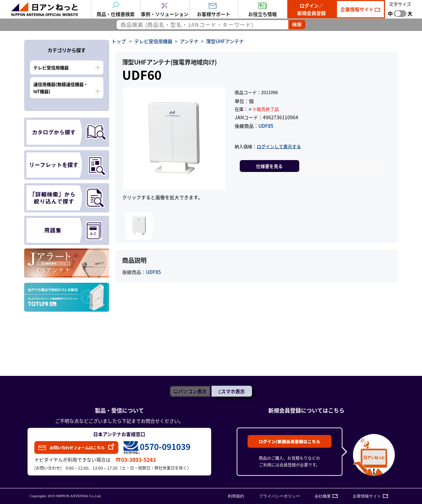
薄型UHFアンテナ (225, 41)
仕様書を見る (269, 166)
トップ (119, 41)
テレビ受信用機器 (51, 67)
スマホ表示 (233, 391)
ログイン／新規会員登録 (311, 9)
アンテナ (189, 41)
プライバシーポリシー (280, 496)
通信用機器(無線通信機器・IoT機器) (61, 88)
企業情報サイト (358, 9)
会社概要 (323, 496)
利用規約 (236, 496)
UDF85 (266, 126)
